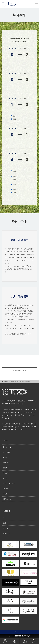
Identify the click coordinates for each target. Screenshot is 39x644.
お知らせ (6, 457)
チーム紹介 (7, 452)
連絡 (4, 523)
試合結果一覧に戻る (20, 371)
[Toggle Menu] (36, 4)
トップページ (7, 447)
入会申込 (6, 494)
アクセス (6, 478)
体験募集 (6, 489)
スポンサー (7, 533)
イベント (6, 518)
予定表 (5, 468)
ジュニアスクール (9, 483)
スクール (6, 528)
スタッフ (6, 473)
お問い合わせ (7, 499)
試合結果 (6, 463)
